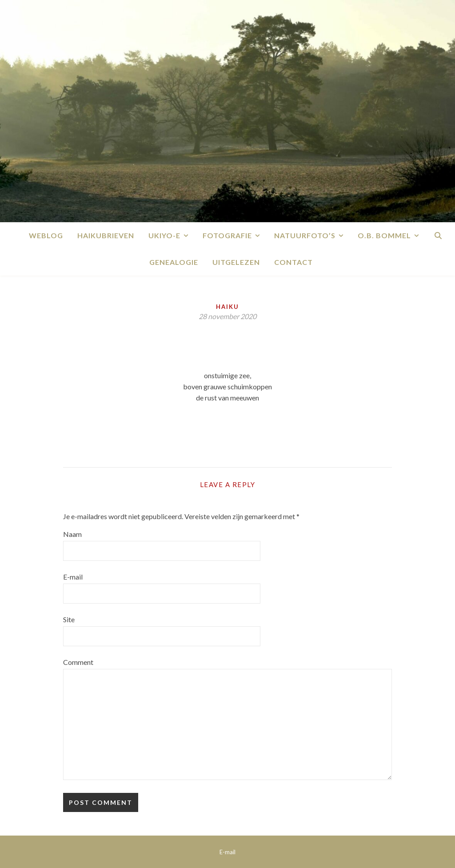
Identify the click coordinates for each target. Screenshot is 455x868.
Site (69, 619)
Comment (78, 662)
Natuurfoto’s (305, 235)
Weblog (46, 235)
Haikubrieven (106, 235)
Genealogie (174, 262)
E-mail (73, 577)
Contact (293, 262)
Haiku (227, 307)
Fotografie (227, 235)
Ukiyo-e (164, 235)
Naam (72, 534)
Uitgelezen (236, 262)
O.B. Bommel (384, 235)
